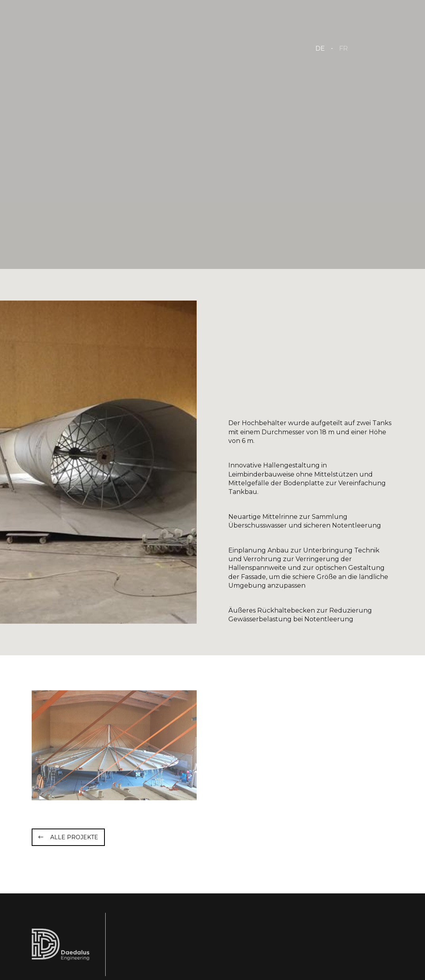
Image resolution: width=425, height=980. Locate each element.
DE (320, 48)
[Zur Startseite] (111, 47)
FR (343, 48)
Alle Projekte (74, 837)
